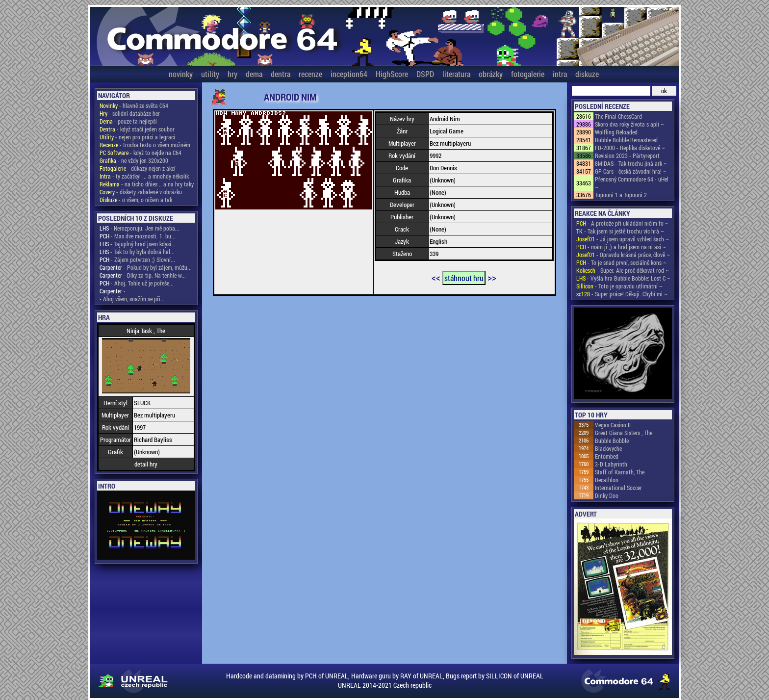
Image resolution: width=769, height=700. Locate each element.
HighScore (392, 74)
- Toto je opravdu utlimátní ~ (619, 286)
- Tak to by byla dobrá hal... (137, 252)
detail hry (146, 464)
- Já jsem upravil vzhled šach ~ (623, 239)
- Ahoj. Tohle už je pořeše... (137, 283)
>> (492, 277)
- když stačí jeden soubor (137, 129)
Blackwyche (608, 448)
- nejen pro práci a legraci (137, 137)
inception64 (349, 74)
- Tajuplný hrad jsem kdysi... (138, 244)
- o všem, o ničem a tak (136, 200)
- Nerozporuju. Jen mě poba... (140, 228)
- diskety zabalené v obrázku (141, 192)
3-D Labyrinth (611, 464)
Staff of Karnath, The (620, 472)
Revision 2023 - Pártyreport (627, 156)
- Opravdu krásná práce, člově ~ (623, 255)
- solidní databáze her (130, 113)
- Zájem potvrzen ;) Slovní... (137, 259)
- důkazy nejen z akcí (138, 168)
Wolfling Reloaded (616, 132)
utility (210, 74)
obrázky (491, 74)
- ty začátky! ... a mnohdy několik (144, 176)
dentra (281, 74)
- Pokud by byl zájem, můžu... (146, 267)
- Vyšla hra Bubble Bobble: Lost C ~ (623, 278)
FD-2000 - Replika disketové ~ (630, 148)
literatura (456, 74)
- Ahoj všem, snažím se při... (132, 299)
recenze (310, 74)
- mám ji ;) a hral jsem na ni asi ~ (621, 247)
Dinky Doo (607, 495)
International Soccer (618, 488)
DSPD (425, 74)
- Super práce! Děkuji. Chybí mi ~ (622, 294)
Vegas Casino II (613, 425)
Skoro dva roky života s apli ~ (629, 124)
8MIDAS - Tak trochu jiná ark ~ (631, 163)
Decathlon (607, 480)
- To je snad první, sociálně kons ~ (621, 262)
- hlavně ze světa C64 (134, 105)
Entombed (607, 456)
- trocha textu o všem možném (145, 145)
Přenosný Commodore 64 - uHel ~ (632, 183)
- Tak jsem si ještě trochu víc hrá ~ (620, 231)
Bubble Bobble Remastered (626, 140)
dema (254, 74)
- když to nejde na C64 (141, 153)
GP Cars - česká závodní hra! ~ (631, 171)
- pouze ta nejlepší (128, 121)
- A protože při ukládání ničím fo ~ (622, 223)
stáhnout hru (464, 278)
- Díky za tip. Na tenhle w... (143, 275)
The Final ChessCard (618, 116)
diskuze (587, 74)
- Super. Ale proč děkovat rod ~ (623, 270)
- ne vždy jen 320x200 (134, 160)
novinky (181, 74)
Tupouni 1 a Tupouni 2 (621, 195)
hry (232, 74)
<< (436, 277)
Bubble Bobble (612, 441)
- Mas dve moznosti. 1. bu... (138, 236)
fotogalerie (528, 74)
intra (560, 74)
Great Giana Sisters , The (624, 433)
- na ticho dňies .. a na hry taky (147, 184)
